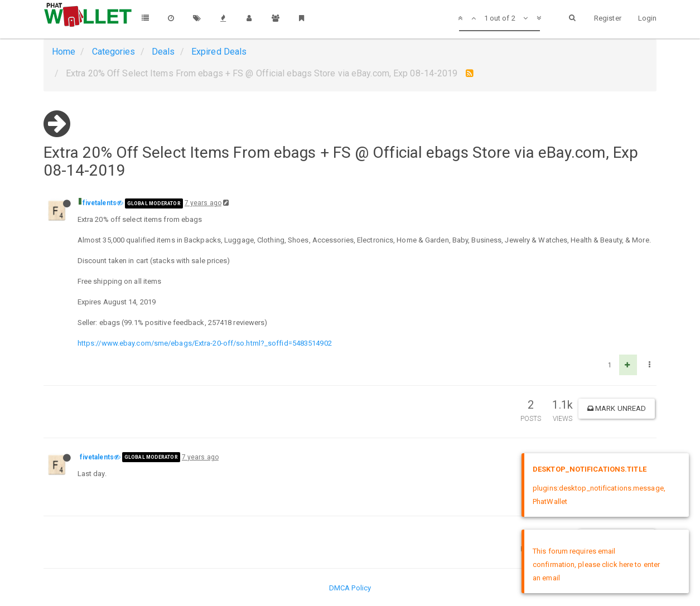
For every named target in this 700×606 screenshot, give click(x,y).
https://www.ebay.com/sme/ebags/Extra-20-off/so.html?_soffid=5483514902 (205, 343)
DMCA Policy (350, 588)
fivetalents (100, 203)
